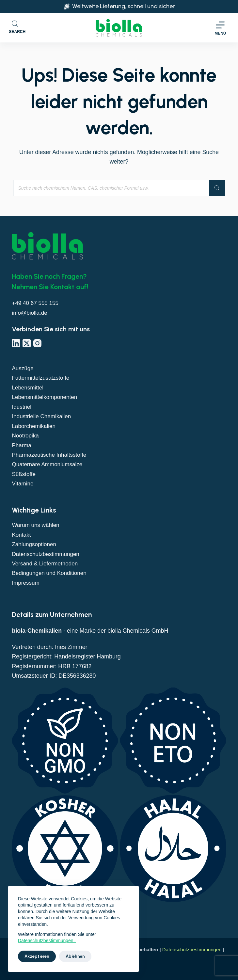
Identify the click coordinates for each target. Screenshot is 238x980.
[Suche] (217, 188)
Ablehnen (75, 956)
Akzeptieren (37, 956)
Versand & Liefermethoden (46, 563)
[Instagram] (37, 343)
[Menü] (220, 28)
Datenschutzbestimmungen (47, 554)
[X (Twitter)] (27, 343)
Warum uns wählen (37, 525)
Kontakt (22, 535)
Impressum (26, 583)
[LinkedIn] (16, 343)
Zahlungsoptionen (35, 544)
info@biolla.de (30, 313)
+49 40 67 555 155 (36, 303)
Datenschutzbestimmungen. (47, 940)
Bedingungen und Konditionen (51, 573)
